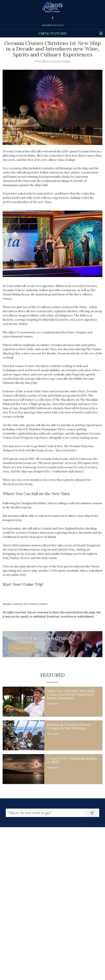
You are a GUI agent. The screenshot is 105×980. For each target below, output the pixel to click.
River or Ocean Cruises (57, 61)
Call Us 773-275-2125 (53, 33)
